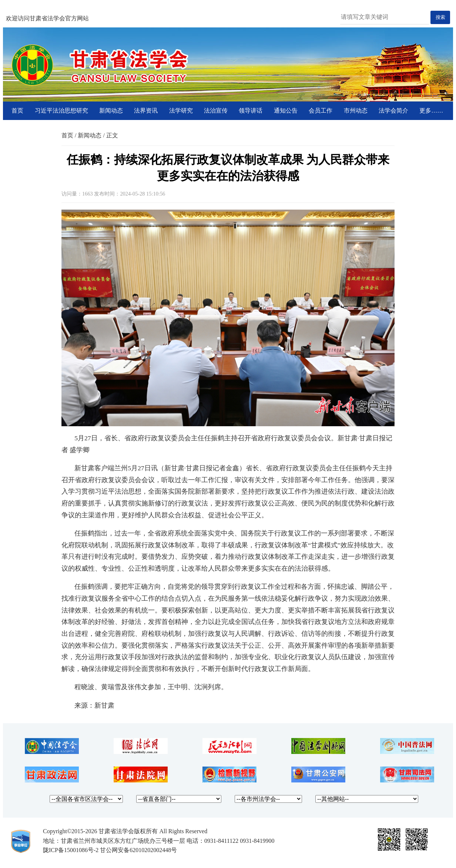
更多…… (431, 111)
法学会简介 (393, 111)
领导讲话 (251, 111)
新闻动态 (111, 111)
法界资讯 (146, 111)
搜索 (440, 17)
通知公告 (286, 111)
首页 (17, 111)
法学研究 (181, 111)
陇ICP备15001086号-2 (71, 850)
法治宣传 (216, 111)
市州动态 (356, 111)
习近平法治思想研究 (61, 111)
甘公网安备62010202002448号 (138, 850)
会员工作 (321, 111)
